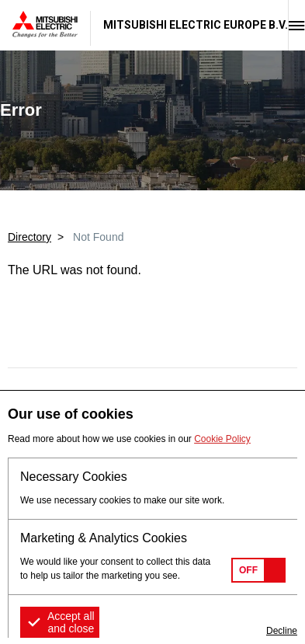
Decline (282, 631)
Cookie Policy (222, 439)
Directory (29, 237)
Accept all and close (71, 622)
